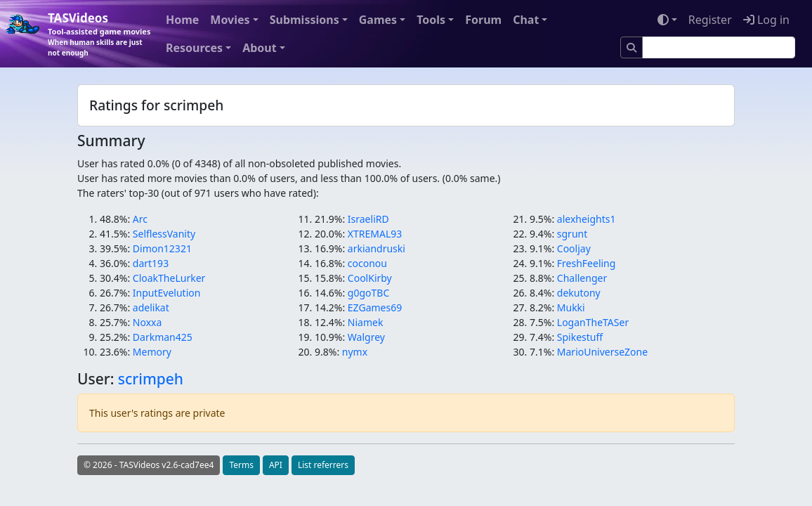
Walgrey (366, 337)
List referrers (323, 465)
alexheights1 (587, 219)
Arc (140, 219)
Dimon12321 (162, 248)
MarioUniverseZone (602, 352)
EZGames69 (375, 307)
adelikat (151, 307)
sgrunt (572, 234)
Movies (230, 20)
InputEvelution (167, 293)
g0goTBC (368, 293)
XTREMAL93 (375, 234)
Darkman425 (163, 337)
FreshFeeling (587, 263)
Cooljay (574, 248)
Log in (766, 20)
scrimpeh (151, 379)
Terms (241, 465)
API (276, 465)
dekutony (579, 293)
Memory (152, 352)
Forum (483, 20)
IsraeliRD (368, 219)
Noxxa (148, 322)
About (260, 48)
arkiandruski (376, 248)
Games (378, 20)
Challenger (582, 278)
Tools (431, 20)
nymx (355, 352)
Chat (526, 20)
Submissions (304, 20)
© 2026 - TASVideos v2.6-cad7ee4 (149, 465)
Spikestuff (580, 337)
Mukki (571, 307)
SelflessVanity (164, 234)
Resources (194, 48)
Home (182, 20)
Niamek (366, 322)
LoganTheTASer (593, 322)
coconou (367, 263)
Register (710, 20)
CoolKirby (370, 278)
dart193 (151, 263)
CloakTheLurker (169, 278)
